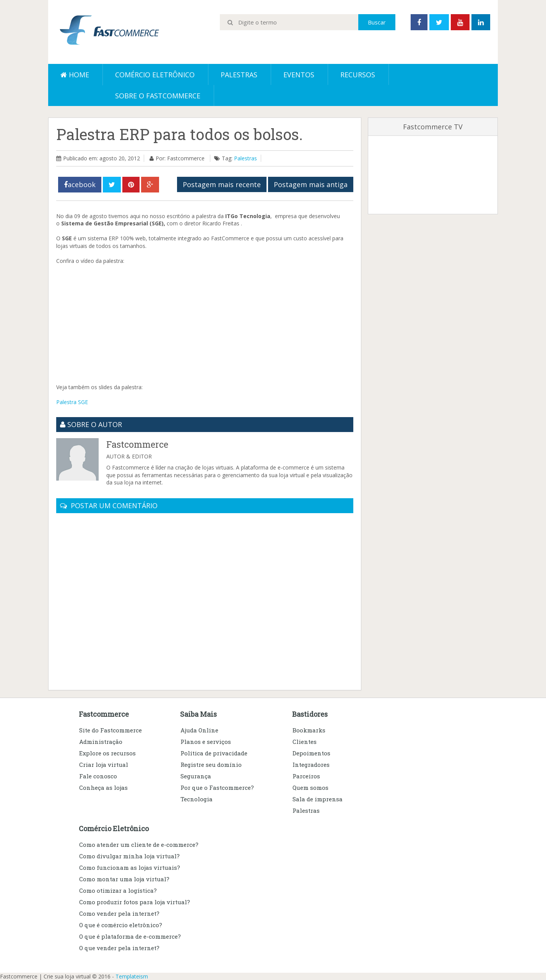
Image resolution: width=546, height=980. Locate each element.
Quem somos (310, 788)
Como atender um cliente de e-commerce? (139, 845)
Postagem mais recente (222, 184)
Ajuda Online (199, 730)
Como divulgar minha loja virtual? (129, 856)
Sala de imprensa (318, 799)
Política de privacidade (214, 753)
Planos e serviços (206, 742)
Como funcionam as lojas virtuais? (130, 867)
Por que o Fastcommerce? (217, 788)
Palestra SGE (72, 402)
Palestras (239, 75)
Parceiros (306, 776)
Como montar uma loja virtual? (124, 879)
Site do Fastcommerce (110, 730)
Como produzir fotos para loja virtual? (135, 902)
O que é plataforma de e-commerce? (130, 936)
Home (75, 75)
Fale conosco (98, 776)
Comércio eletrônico (155, 75)
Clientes (305, 742)
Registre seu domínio (211, 765)
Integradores (311, 765)
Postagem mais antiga (311, 184)
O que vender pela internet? (119, 948)
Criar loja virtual (104, 765)
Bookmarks (309, 730)
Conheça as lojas (103, 788)
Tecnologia (197, 799)
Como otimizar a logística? (118, 890)
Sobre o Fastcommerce (158, 96)
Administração (101, 742)
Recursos (358, 75)
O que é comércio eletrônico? (121, 925)
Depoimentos (311, 753)
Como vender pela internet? (119, 913)
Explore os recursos (107, 753)
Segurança (196, 776)
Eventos (299, 75)
